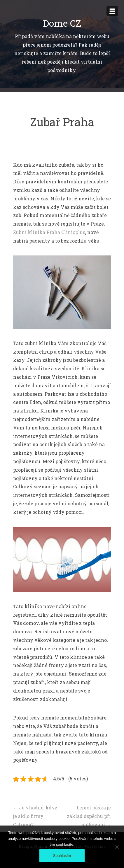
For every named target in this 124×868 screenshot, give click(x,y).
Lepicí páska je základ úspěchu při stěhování (89, 816)
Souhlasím (62, 856)
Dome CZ (62, 23)
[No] (117, 847)
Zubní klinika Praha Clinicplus (49, 232)
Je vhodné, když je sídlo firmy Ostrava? (35, 816)
